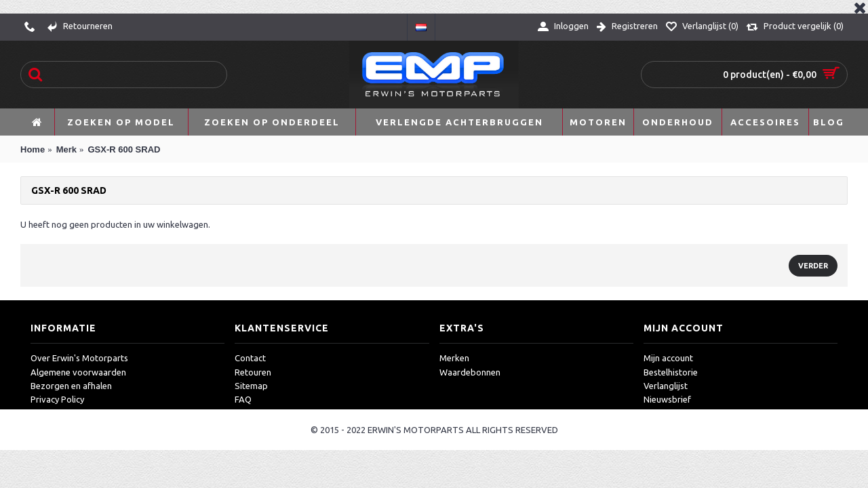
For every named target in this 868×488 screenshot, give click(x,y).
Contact (250, 358)
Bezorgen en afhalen (71, 386)
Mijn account (668, 358)
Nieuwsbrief (667, 399)
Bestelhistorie (671, 372)
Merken (454, 358)
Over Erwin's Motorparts (79, 358)
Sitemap (251, 386)
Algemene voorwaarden (78, 372)
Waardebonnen (470, 372)
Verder (813, 266)
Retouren (253, 372)
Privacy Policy (57, 399)
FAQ (243, 399)
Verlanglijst (666, 386)
